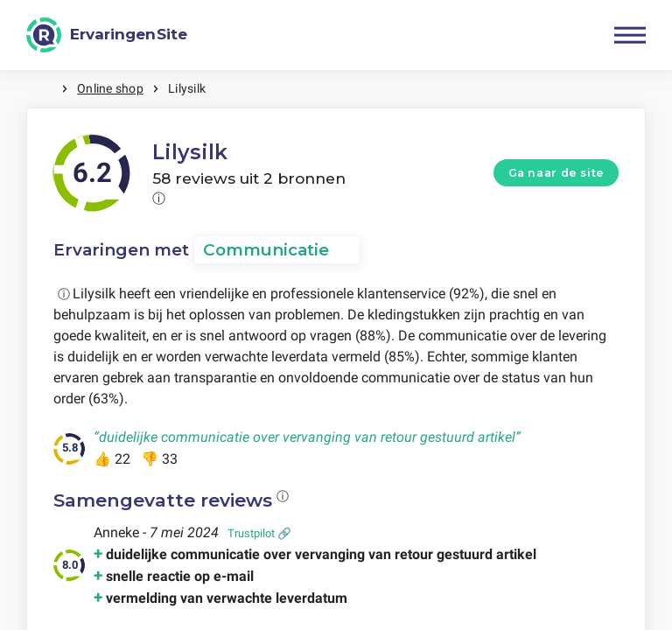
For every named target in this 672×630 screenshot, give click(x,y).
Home (44, 89)
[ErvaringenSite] (107, 35)
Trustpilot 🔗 (259, 533)
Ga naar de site (556, 173)
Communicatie (266, 250)
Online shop (110, 88)
